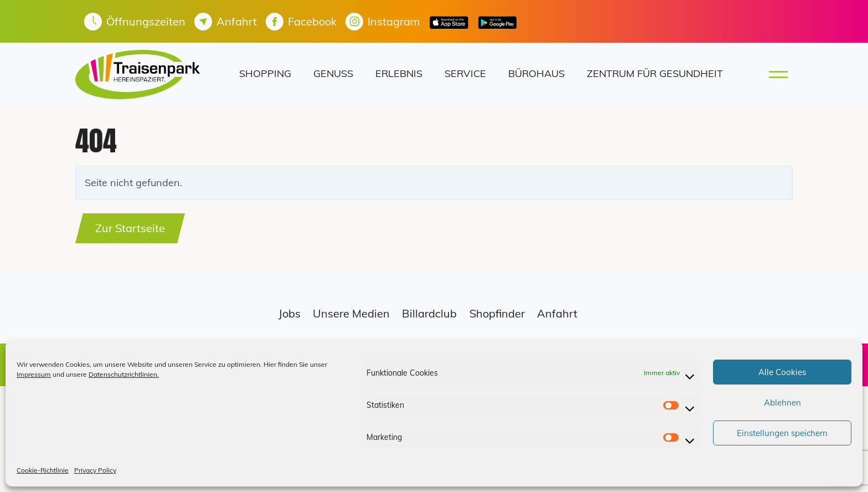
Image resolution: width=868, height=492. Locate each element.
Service (465, 73)
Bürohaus (536, 73)
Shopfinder (497, 313)
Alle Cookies (782, 372)
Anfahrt (557, 313)
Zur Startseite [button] (130, 228)
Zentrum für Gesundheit (655, 73)
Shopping (265, 73)
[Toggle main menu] (775, 75)
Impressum (34, 374)
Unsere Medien (351, 313)
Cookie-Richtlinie (43, 470)
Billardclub (429, 313)
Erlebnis (399, 73)
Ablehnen (782, 403)
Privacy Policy (95, 470)
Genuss (333, 73)
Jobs (290, 313)
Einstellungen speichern (782, 433)
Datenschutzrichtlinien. (124, 374)
